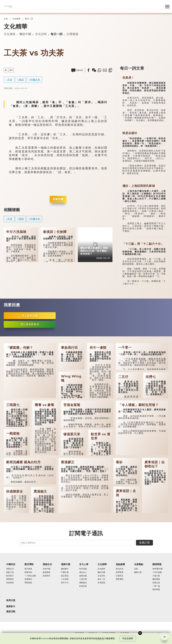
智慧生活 (10, 569)
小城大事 (83, 579)
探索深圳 (28, 572)
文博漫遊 (72, 34)
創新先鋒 (83, 576)
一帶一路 (156, 586)
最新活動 (11, 611)
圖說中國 (25, 34)
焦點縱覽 (120, 564)
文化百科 (41, 34)
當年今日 (65, 583)
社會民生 (120, 576)
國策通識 (156, 579)
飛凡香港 (28, 569)
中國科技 (11, 564)
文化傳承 (10, 34)
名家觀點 (139, 564)
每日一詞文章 (132, 68)
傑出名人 (83, 572)
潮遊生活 (47, 564)
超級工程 (10, 572)
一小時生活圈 (30, 576)
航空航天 (10, 576)
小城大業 (156, 576)
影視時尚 (46, 576)
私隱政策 (100, 638)
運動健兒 (83, 583)
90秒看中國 (157, 569)
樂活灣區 (29, 564)
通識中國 (66, 564)
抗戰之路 (156, 583)
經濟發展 (120, 572)
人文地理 (65, 579)
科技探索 (10, 583)
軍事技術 (10, 579)
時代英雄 (83, 569)
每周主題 (11, 600)
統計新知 (65, 576)
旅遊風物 (46, 572)
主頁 (6, 19)
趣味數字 (65, 569)
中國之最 (65, 572)
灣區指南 (28, 583)
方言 (10, 80)
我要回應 (58, 199)
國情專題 (157, 564)
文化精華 (16, 19)
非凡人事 (84, 564)
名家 (136, 569)
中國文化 (35, 80)
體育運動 (120, 579)
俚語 (21, 80)
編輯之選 (138, 572)
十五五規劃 (157, 572)
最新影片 (11, 606)
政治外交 (120, 569)
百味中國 (46, 569)
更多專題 (156, 590)
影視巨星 (83, 586)
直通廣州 (28, 579)
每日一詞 (29, 19)
